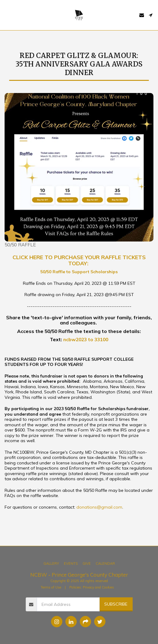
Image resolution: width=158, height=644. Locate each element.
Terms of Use (51, 587)
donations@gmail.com (99, 507)
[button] (7, 15)
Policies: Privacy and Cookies (92, 587)
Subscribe (116, 604)
